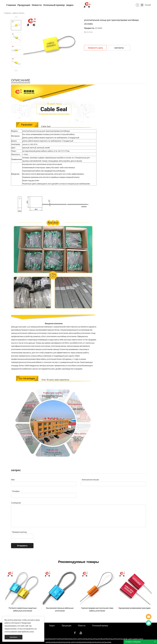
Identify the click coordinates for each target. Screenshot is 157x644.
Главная (11, 5)
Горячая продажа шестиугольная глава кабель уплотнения (97, 609)
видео (70, 5)
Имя (13, 480)
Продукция (24, 5)
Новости (37, 5)
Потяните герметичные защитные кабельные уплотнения (23, 609)
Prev (16, 17)
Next (16, 70)
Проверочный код (19, 532)
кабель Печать (18, 13)
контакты (119, 48)
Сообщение (16, 503)
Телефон (15, 491)
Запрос (52, 625)
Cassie (149, 623)
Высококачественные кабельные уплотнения (60, 609)
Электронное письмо (90, 480)
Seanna (149, 617)
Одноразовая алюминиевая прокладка (134, 608)
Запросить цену (95, 48)
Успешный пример (54, 5)
